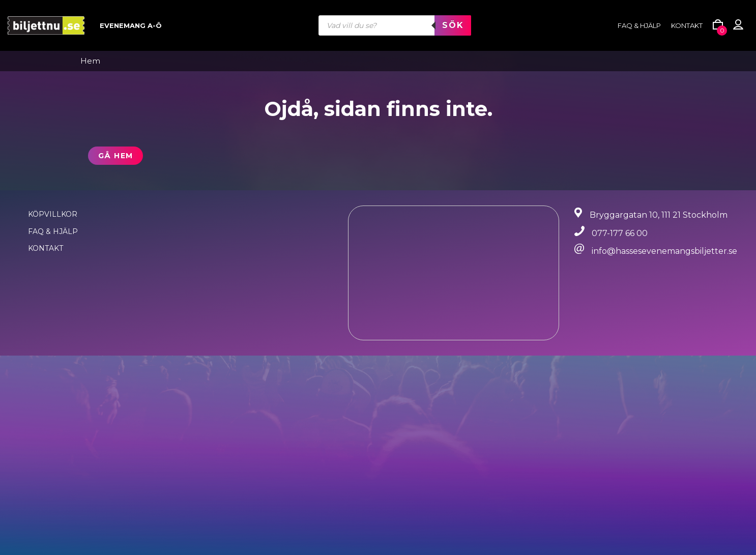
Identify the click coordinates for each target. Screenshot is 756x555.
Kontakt (687, 25)
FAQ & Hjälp (53, 231)
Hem (90, 61)
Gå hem (115, 156)
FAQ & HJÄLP (639, 25)
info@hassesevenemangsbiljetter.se (664, 251)
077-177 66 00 (620, 233)
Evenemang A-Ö (131, 25)
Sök (453, 25)
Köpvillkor (53, 214)
